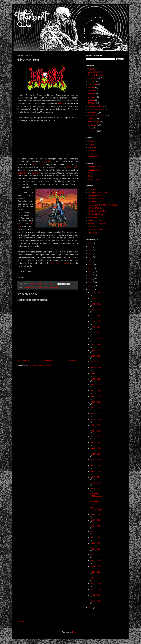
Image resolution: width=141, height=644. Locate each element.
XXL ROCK (93, 233)
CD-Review (28, 287)
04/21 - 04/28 (96, 520)
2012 (91, 608)
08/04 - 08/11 (96, 414)
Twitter (91, 176)
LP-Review (92, 97)
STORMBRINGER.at (96, 224)
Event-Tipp (92, 84)
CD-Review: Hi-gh (95, 503)
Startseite (48, 361)
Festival (91, 88)
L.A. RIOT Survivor (60, 263)
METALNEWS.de (95, 208)
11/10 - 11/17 (96, 333)
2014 (91, 286)
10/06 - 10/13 (96, 362)
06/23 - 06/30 (96, 448)
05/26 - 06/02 (96, 471)
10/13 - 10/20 (96, 356)
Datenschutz (93, 157)
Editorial (91, 81)
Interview (92, 94)
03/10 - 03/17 (96, 555)
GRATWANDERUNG (97, 199)
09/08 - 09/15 (96, 385)
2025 (91, 246)
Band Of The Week (96, 72)
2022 (91, 257)
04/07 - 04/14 (96, 532)
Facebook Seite (94, 167)
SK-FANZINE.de (95, 220)
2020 (91, 264)
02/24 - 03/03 (96, 566)
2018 (91, 271)
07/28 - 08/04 (96, 419)
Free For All (93, 91)
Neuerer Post (23, 361)
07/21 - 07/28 (96, 425)
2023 (91, 254)
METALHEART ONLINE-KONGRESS (103, 205)
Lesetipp (91, 100)
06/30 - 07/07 (96, 442)
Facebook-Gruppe (95, 170)
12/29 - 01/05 (96, 293)
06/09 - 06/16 (96, 460)
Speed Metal (43, 287)
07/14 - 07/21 (96, 431)
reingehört (92, 131)
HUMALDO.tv (93, 202)
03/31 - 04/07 (96, 537)
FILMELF (92, 189)
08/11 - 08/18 (96, 408)
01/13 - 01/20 (96, 601)
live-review (92, 125)
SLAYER (36, 173)
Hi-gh (35, 287)
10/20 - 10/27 (96, 350)
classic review (94, 122)
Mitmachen (92, 147)
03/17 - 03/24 (96, 549)
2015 (91, 282)
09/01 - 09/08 (96, 390)
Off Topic (92, 103)
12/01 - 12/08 (96, 316)
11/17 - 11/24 (96, 327)
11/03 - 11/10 (96, 339)
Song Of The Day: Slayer (96, 509)
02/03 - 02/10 (96, 584)
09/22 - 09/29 (96, 373)
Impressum (22, 622)
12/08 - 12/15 (96, 310)
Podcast (91, 173)
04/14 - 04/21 (96, 526)
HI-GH (61, 103)
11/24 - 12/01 (96, 321)
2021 (91, 261)
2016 (91, 279)
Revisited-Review (95, 106)
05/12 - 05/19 (96, 483)
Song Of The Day (95, 109)
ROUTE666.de (94, 217)
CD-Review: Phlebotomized (96, 496)
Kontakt (91, 154)
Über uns (92, 144)
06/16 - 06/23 (96, 454)
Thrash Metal (53, 287)
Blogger (75, 632)
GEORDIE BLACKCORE (98, 192)
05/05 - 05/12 (96, 489)
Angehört (92, 69)
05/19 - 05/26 (96, 477)
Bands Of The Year (96, 75)
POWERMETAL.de (96, 214)
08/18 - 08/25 (96, 402)
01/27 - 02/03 (96, 589)
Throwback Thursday (96, 116)
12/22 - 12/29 (96, 298)
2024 (91, 250)
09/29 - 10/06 (96, 367)
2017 (91, 275)
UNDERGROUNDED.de (98, 230)
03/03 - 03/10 (96, 560)
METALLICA (72, 167)
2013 (91, 289)
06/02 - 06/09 (96, 465)
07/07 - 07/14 (96, 437)
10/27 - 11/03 (96, 344)
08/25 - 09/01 (96, 396)
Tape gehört (93, 113)
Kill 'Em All (39, 164)
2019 (91, 268)
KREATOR (22, 173)
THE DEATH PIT (95, 227)
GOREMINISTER (95, 196)
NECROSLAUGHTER (97, 211)
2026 (91, 243)
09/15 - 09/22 (96, 379)
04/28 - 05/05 (96, 514)
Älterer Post (72, 361)
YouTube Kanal (94, 179)
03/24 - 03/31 (96, 543)
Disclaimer (92, 151)
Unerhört (91, 119)
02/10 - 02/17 (96, 578)
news (90, 128)
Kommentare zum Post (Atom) (40, 365)
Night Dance (48, 161)
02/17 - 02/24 (96, 572)
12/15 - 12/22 (96, 304)
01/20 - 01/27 (96, 595)
